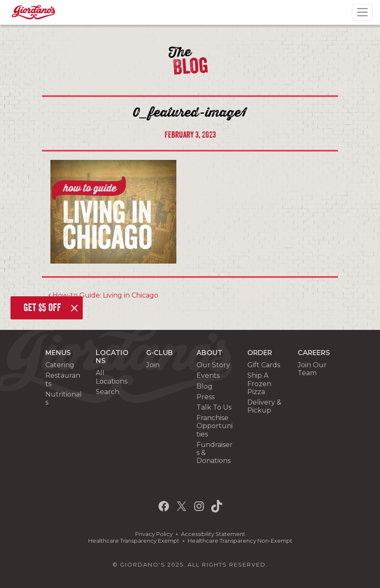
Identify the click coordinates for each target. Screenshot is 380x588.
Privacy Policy (154, 534)
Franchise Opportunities (215, 426)
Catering (60, 365)
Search (107, 392)
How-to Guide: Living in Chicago (103, 295)
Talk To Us (214, 407)
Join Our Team (312, 369)
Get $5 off (42, 308)
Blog (204, 386)
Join (153, 365)
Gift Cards (264, 365)
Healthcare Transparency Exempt (134, 541)
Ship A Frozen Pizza (259, 383)
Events (208, 375)
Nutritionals (64, 398)
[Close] (74, 308)
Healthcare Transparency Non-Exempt (240, 541)
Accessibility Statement (213, 534)
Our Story (213, 365)
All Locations (111, 377)
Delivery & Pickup (264, 406)
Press (206, 397)
